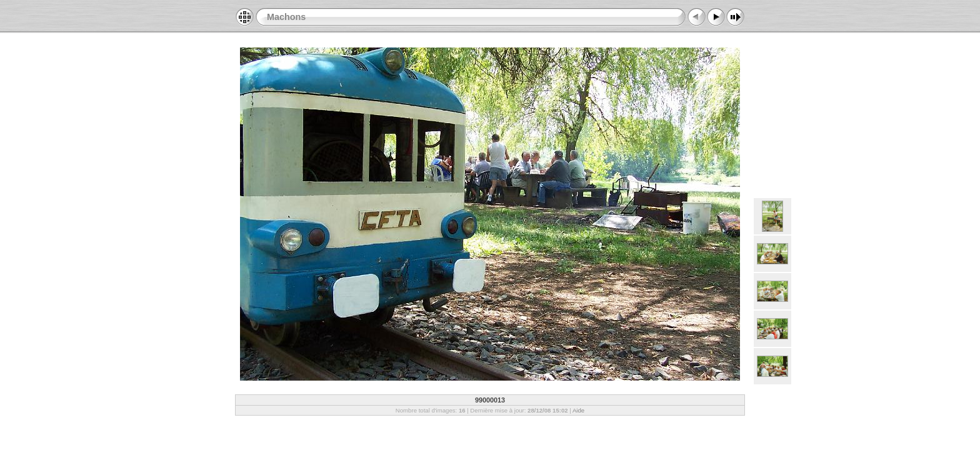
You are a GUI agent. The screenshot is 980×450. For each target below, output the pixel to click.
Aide (578, 410)
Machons (286, 17)
